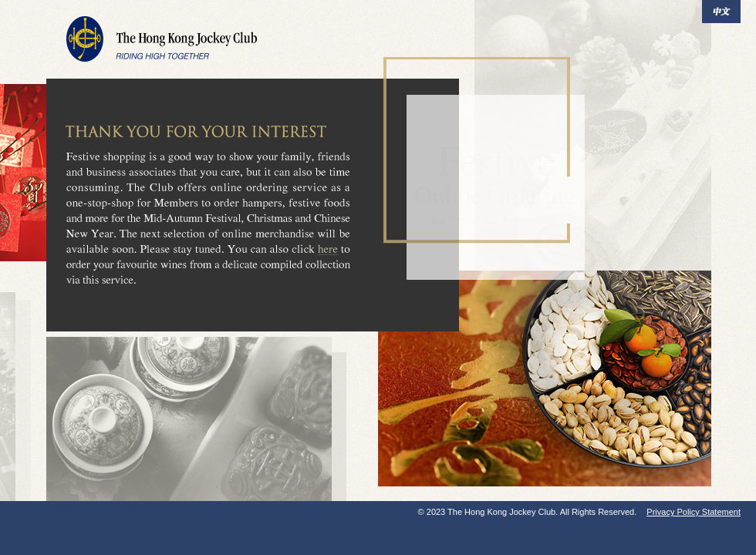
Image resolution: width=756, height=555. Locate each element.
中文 (721, 12)
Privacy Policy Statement (694, 512)
